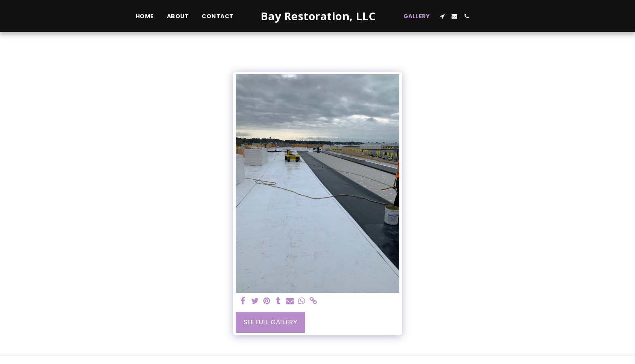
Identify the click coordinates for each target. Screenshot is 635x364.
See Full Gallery (270, 322)
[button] (442, 16)
